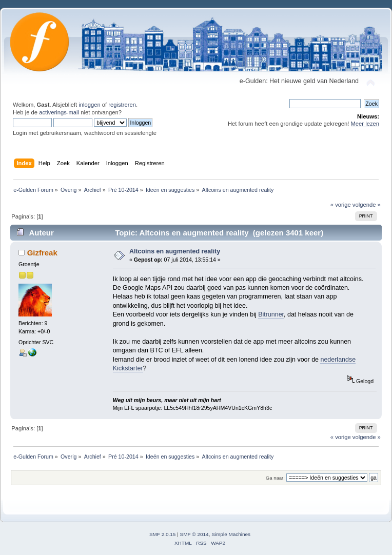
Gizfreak (42, 253)
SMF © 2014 (194, 534)
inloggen (89, 105)
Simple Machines (231, 534)
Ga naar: (275, 478)
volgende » (367, 205)
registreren (122, 105)
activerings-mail (59, 112)
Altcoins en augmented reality (175, 251)
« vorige (341, 205)
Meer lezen (365, 124)
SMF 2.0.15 (163, 534)
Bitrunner (271, 314)
